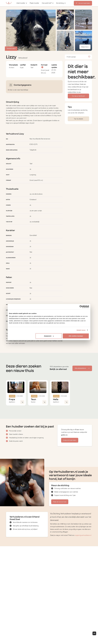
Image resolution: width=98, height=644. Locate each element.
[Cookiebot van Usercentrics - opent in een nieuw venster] (81, 307)
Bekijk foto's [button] (85, 47)
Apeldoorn (12, 402)
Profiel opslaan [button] (78, 57)
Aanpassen (49, 336)
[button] (41, 3)
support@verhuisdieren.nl (83, 535)
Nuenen (33, 402)
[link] (34, 3)
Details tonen (81, 330)
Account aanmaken (83, 3)
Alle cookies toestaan (76, 336)
